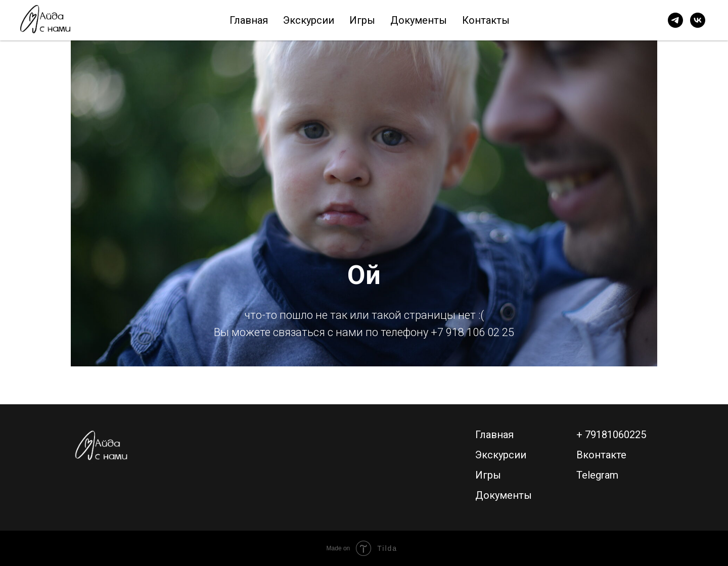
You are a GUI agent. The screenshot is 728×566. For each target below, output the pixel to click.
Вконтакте (601, 455)
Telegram (597, 475)
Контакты (486, 20)
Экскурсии (309, 20)
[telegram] (675, 20)
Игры (362, 20)
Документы (419, 20)
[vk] (698, 20)
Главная (249, 20)
